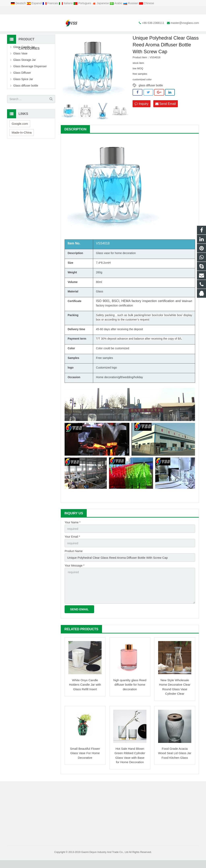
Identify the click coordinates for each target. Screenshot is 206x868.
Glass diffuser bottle (26, 97)
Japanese (101, 3)
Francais (51, 3)
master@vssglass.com (53, 10)
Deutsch (19, 3)
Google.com (20, 135)
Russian (131, 3)
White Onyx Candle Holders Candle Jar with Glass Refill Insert (85, 692)
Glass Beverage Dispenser (30, 78)
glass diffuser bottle (151, 97)
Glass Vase (20, 65)
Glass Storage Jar (25, 72)
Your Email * (72, 548)
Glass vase (103, 265)
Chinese (147, 3)
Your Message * (74, 576)
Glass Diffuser (89, 36)
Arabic (116, 3)
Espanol (35, 3)
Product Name (74, 562)
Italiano (66, 3)
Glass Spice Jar (23, 91)
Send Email (166, 115)
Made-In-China (22, 144)
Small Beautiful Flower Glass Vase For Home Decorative (85, 761)
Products (72, 36)
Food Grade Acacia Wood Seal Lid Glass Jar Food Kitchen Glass (175, 761)
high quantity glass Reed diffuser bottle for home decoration (130, 692)
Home (58, 36)
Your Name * (73, 534)
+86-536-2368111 (21, 10)
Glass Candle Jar (24, 59)
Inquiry (141, 115)
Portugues (83, 3)
